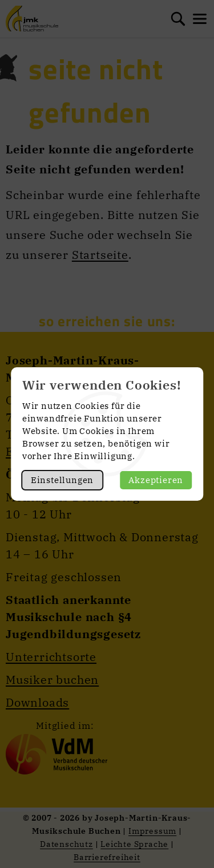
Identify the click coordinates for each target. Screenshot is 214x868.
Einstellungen (62, 480)
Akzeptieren (156, 480)
